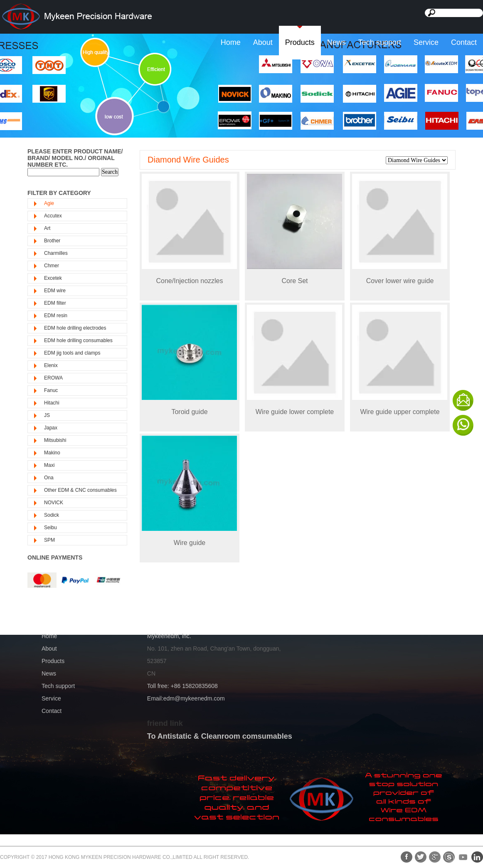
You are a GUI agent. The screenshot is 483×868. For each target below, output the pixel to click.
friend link (165, 723)
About (263, 42)
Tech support (380, 42)
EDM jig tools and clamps (72, 353)
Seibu (51, 528)
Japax (51, 428)
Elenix (51, 365)
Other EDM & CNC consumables (80, 490)
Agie (49, 203)
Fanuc (51, 390)
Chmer (52, 266)
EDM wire (55, 291)
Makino (52, 453)
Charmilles (56, 253)
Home (231, 42)
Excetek (53, 278)
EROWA (53, 378)
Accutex (53, 216)
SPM (49, 540)
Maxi (49, 465)
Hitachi (52, 403)
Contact (464, 42)
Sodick (52, 515)
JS (47, 415)
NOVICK (54, 503)
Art (47, 228)
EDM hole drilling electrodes (75, 328)
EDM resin (56, 316)
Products (300, 42)
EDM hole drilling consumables (78, 340)
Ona (49, 478)
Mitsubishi (55, 440)
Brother (52, 241)
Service (426, 42)
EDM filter (55, 303)
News (336, 42)
